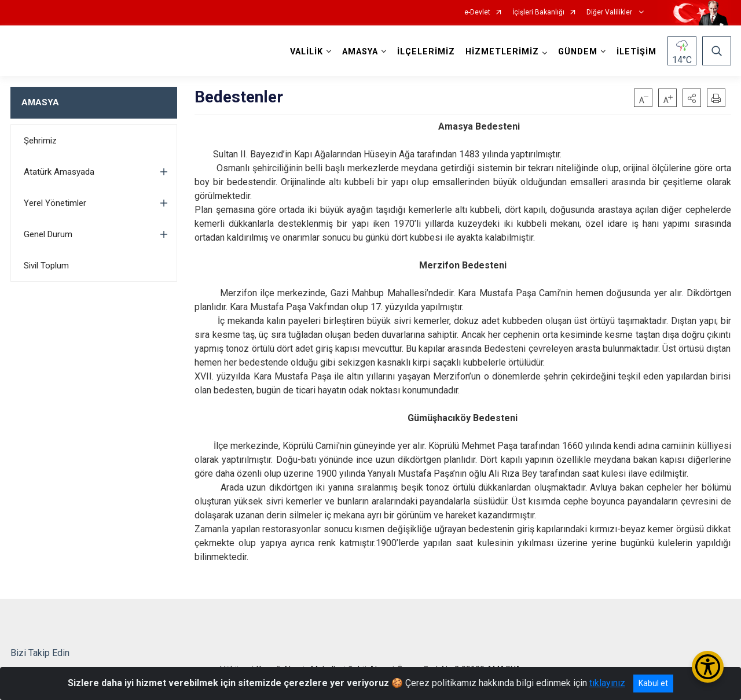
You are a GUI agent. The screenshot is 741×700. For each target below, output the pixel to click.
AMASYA (40, 102)
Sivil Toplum (46, 266)
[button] (692, 98)
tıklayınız (607, 683)
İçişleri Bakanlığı (538, 12)
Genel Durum (48, 234)
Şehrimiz (40, 141)
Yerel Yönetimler (55, 203)
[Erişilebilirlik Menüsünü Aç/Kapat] (708, 667)
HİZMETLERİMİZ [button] (502, 52)
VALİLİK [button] (307, 52)
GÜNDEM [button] (578, 52)
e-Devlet (477, 12)
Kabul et (653, 683)
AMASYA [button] (360, 52)
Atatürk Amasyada (59, 172)
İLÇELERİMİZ (426, 52)
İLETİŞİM (637, 52)
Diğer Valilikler (610, 12)
